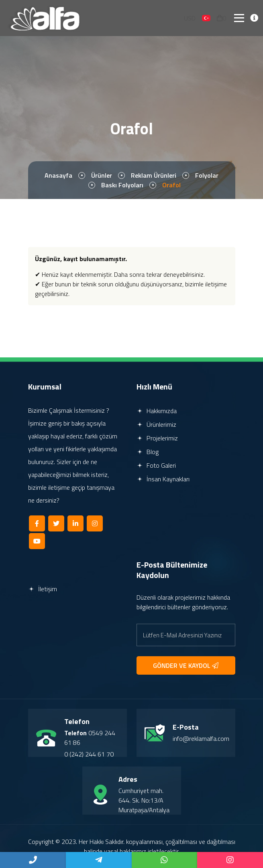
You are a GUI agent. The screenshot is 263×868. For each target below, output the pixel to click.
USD (190, 18)
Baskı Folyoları (122, 185)
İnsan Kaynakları (163, 479)
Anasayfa (58, 175)
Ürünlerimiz (156, 424)
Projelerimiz (157, 438)
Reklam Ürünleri (154, 175)
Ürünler (102, 175)
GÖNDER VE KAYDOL (186, 665)
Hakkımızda (157, 411)
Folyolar (207, 175)
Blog (148, 452)
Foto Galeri (156, 465)
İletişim (43, 589)
